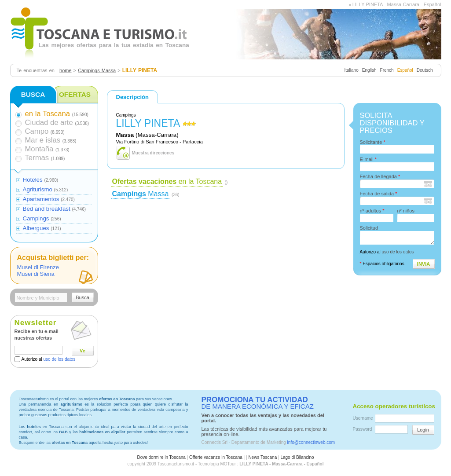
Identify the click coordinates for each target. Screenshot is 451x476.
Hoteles (33, 180)
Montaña (39, 149)
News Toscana (262, 457)
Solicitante (373, 142)
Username (363, 418)
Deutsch (425, 70)
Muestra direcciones (153, 153)
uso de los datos (60, 359)
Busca (82, 297)
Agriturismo (38, 189)
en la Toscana (167, 181)
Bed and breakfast (47, 209)
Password (363, 429)
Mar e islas (43, 140)
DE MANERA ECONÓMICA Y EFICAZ (258, 403)
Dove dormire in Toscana (161, 457)
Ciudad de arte (49, 123)
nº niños (406, 211)
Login (423, 430)
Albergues (36, 228)
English (369, 70)
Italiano (351, 70)
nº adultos (372, 211)
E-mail (368, 159)
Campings (36, 218)
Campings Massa (97, 70)
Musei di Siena (36, 274)
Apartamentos (41, 199)
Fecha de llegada (380, 176)
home (66, 70)
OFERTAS (75, 94)
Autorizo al (49, 359)
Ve (82, 351)
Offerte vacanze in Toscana (216, 457)
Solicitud (369, 228)
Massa (141, 194)
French (387, 70)
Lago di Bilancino (297, 457)
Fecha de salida (379, 194)
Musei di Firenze (38, 267)
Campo (37, 131)
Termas (37, 158)
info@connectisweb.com (311, 442)
